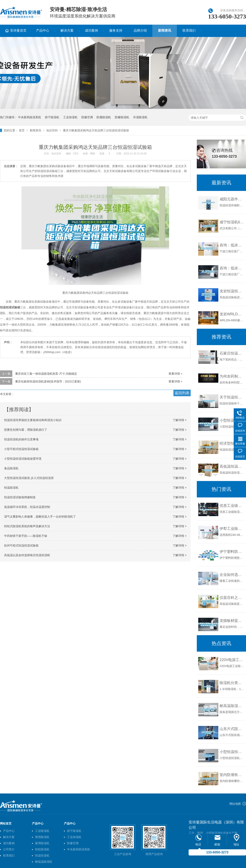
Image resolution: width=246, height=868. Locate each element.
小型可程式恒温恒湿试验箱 (21, 449)
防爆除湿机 (122, 117)
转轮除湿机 (42, 849)
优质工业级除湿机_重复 (232, 506)
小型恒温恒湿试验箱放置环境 (23, 459)
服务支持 (116, 30)
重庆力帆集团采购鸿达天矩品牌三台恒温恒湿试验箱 (96, 130)
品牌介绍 (140, 30)
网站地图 (235, 804)
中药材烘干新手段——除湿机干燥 (26, 536)
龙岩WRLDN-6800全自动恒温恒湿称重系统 (232, 314)
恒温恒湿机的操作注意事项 (21, 439)
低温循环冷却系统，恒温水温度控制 (27, 507)
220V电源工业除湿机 (232, 660)
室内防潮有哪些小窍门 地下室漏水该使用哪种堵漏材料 (232, 775)
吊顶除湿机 (140, 117)
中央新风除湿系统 (30, 117)
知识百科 (52, 130)
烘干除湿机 (52, 117)
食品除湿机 (11, 468)
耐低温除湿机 (44, 862)
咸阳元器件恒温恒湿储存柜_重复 (232, 199)
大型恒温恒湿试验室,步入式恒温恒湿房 (29, 478)
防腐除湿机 (104, 117)
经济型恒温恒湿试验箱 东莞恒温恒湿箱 (232, 443)
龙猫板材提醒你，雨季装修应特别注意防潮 (232, 621)
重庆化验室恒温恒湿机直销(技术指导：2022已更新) (48, 381)
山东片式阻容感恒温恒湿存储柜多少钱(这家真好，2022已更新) (232, 729)
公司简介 (9, 849)
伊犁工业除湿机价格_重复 (232, 529)
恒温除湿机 (11, 488)
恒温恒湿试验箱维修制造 (20, 497)
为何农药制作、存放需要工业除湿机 (232, 376)
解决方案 (67, 30)
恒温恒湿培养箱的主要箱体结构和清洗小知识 (33, 420)
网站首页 (6, 823)
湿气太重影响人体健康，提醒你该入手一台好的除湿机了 (40, 517)
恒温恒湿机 (42, 855)
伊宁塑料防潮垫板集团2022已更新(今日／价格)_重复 (232, 552)
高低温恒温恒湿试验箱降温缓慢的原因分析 (232, 466)
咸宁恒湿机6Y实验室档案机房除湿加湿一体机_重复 (232, 222)
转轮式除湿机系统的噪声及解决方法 (27, 526)
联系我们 (189, 30)
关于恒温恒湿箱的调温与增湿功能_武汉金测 (232, 397)
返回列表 (182, 393)
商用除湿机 (42, 837)
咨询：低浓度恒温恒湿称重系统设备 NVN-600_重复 (232, 268)
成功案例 (91, 30)
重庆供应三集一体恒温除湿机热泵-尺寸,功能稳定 (46, 374)
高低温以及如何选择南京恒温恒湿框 (27, 555)
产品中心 (43, 30)
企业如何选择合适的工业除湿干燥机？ (232, 575)
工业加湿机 (70, 117)
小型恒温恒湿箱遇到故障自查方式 (232, 420)
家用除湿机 (42, 843)
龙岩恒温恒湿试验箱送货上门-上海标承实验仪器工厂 (232, 291)
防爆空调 (87, 117)
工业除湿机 (42, 831)
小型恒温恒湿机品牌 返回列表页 (232, 752)
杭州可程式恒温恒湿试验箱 (21, 545)
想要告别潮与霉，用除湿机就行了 (26, 430)
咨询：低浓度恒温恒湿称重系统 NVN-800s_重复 (232, 245)
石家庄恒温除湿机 (232, 353)
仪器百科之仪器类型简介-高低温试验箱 (232, 598)
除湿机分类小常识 (232, 683)
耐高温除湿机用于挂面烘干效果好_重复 (232, 706)
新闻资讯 (165, 30)
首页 (22, 130)
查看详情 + (175, 374)
